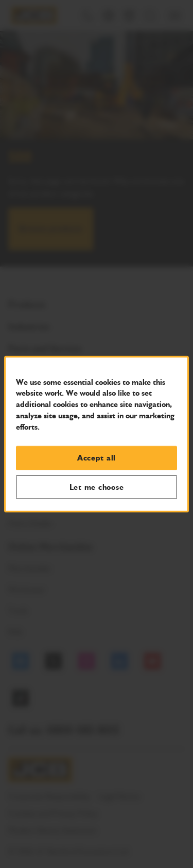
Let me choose (97, 487)
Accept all (97, 458)
